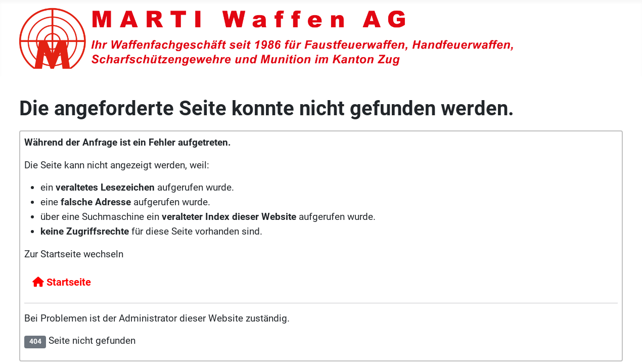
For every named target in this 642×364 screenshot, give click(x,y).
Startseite (62, 282)
